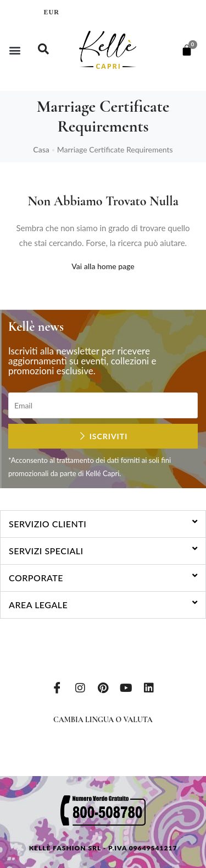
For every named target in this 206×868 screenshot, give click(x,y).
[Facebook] (57, 687)
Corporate (36, 578)
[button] (15, 50)
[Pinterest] (103, 687)
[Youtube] (126, 687)
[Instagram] (80, 687)
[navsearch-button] (43, 50)
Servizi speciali (46, 551)
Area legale (38, 605)
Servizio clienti (48, 524)
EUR (52, 12)
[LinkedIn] (149, 687)
